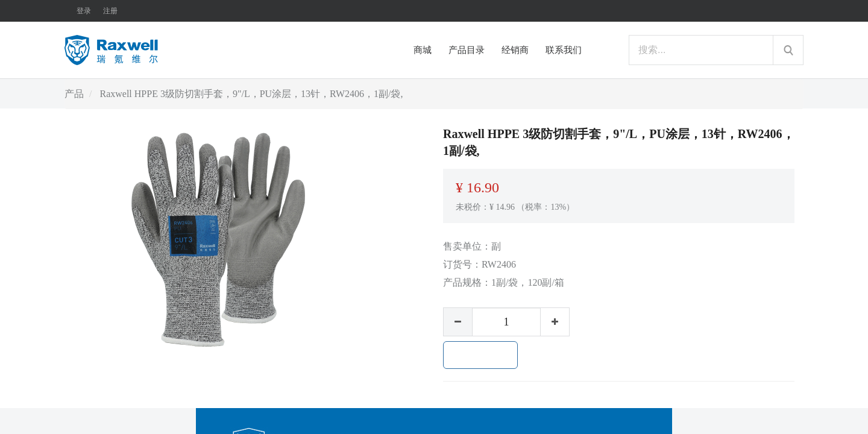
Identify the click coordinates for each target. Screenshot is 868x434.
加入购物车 (480, 355)
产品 (74, 94)
